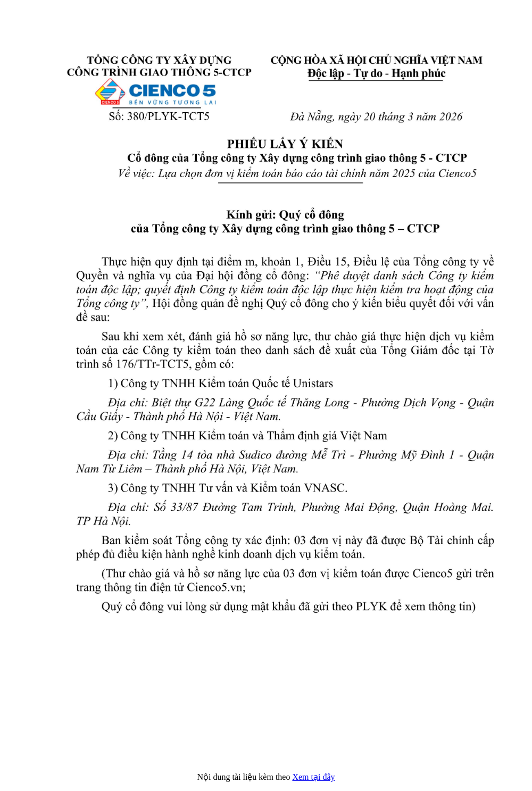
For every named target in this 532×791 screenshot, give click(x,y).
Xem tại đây (313, 777)
